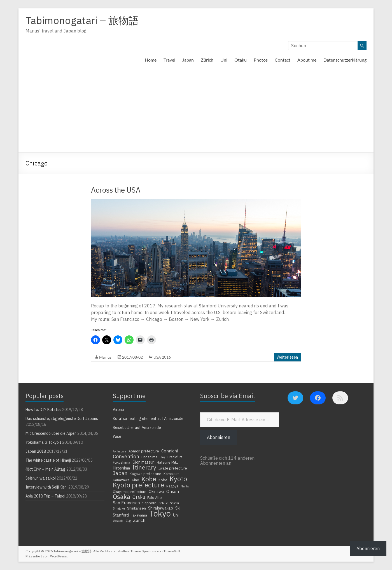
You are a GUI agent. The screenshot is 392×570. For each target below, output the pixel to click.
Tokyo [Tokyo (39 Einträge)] (160, 513)
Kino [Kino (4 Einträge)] (136, 480)
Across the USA (116, 190)
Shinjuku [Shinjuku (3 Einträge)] (119, 508)
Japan (188, 60)
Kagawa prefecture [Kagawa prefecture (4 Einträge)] (145, 474)
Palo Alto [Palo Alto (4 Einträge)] (155, 497)
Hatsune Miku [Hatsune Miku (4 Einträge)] (168, 462)
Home (151, 60)
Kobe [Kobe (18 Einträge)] (149, 479)
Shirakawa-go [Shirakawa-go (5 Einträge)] (161, 508)
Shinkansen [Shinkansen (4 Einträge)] (136, 508)
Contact (283, 60)
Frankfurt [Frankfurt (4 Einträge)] (175, 457)
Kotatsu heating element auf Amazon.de (148, 419)
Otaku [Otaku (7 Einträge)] (139, 497)
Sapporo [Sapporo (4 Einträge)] (149, 503)
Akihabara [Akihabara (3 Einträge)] (120, 451)
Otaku (241, 60)
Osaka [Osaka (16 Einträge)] (122, 497)
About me (307, 60)
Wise (117, 436)
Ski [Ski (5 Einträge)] (178, 508)
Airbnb (118, 410)
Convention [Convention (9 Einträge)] (126, 456)
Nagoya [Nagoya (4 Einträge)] (172, 486)
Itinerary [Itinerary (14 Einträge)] (144, 467)
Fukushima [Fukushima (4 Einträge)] (122, 462)
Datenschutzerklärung (345, 60)
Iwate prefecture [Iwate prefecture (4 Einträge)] (173, 468)
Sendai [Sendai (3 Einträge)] (174, 503)
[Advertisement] (196, 110)
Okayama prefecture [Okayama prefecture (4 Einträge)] (130, 492)
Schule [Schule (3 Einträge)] (163, 503)
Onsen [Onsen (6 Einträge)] (173, 491)
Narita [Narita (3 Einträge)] (185, 486)
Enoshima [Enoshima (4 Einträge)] (149, 457)
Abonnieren (219, 437)
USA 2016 (162, 357)
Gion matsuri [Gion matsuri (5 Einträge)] (143, 462)
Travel (169, 60)
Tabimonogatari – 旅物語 (82, 20)
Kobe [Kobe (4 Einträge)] (163, 480)
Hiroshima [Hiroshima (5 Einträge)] (122, 468)
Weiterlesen (287, 357)
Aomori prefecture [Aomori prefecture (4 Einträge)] (144, 451)
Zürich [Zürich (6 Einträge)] (139, 520)
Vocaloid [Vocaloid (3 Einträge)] (118, 521)
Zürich (207, 60)
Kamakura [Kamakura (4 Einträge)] (172, 474)
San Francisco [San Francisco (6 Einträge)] (126, 503)
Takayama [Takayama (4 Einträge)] (139, 515)
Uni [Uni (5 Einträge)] (176, 515)
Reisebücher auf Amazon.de (137, 428)
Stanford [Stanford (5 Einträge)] (121, 515)
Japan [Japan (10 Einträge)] (120, 473)
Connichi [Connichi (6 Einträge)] (170, 451)
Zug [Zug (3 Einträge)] (128, 521)
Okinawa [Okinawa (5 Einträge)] (156, 492)
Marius (105, 357)
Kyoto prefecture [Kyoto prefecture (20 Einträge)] (138, 485)
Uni (224, 60)
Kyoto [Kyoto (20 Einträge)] (178, 479)
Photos (261, 60)
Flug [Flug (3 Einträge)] (162, 457)
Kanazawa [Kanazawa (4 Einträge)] (121, 480)
